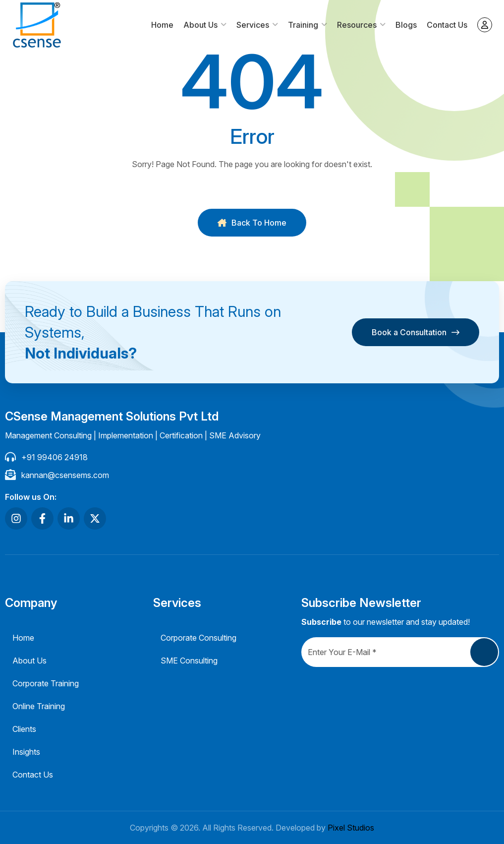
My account (485, 25)
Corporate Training (46, 683)
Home (162, 25)
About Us (200, 25)
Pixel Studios (351, 828)
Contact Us (447, 25)
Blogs (406, 25)
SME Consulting (189, 661)
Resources (357, 25)
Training (303, 25)
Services (253, 25)
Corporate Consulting (198, 638)
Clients (24, 729)
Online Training (39, 706)
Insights (26, 752)
